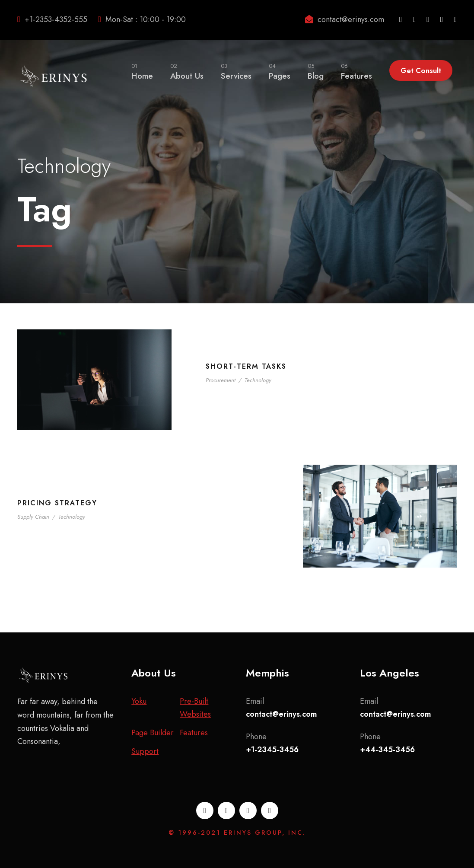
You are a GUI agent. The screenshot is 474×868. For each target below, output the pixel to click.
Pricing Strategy (57, 503)
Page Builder (153, 733)
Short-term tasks (246, 366)
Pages (280, 72)
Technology (258, 380)
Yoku (139, 701)
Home (142, 72)
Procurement (221, 380)
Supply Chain (33, 517)
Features (356, 72)
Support (145, 751)
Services (236, 72)
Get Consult (421, 70)
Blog (316, 72)
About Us (187, 72)
